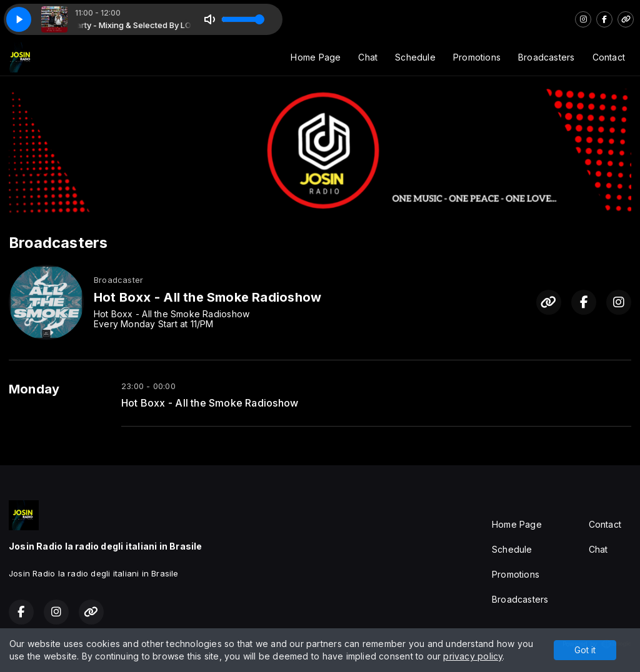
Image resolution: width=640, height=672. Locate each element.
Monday (34, 389)
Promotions (477, 57)
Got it (585, 650)
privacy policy (473, 656)
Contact (609, 57)
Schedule (415, 57)
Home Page (316, 57)
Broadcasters (547, 57)
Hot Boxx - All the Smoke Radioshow (210, 403)
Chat (368, 57)
